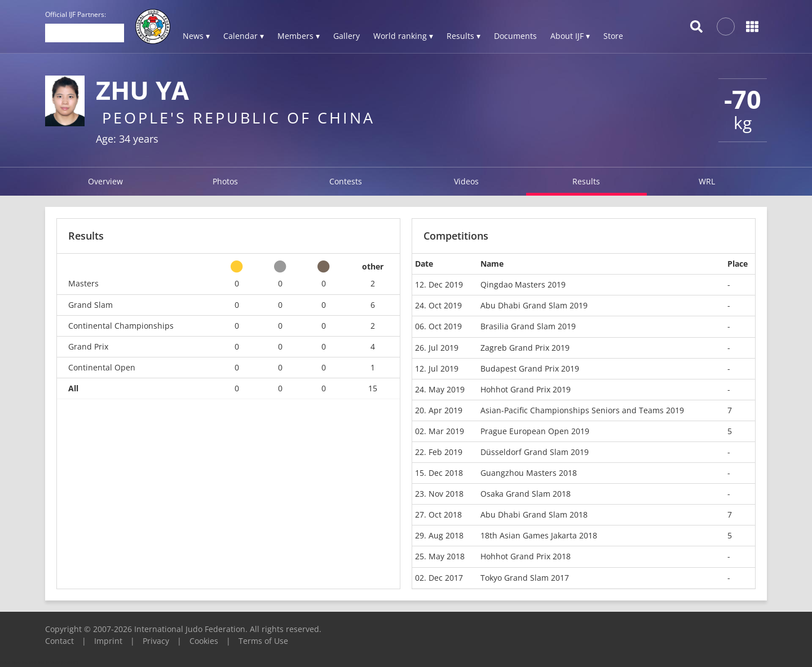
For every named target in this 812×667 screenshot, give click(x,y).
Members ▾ (299, 36)
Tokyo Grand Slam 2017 (525, 578)
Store (613, 36)
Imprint (108, 641)
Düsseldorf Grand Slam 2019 (535, 452)
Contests (346, 181)
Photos (225, 181)
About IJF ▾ (570, 36)
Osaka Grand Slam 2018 (526, 494)
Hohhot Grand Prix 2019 (526, 389)
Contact (59, 641)
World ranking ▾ (403, 36)
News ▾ (196, 36)
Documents (515, 36)
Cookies (204, 641)
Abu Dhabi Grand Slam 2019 (534, 305)
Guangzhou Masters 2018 (529, 473)
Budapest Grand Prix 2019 (530, 368)
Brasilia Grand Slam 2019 (528, 326)
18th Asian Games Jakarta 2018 (539, 535)
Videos (466, 181)
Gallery (347, 36)
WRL (707, 181)
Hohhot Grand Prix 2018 (526, 556)
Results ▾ (464, 36)
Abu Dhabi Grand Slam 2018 (534, 514)
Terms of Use (263, 641)
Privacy (156, 641)
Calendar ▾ (244, 36)
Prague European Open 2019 (535, 431)
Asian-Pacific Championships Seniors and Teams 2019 (582, 410)
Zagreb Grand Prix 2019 (525, 348)
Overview (105, 181)
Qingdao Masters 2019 (523, 284)
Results (586, 181)
